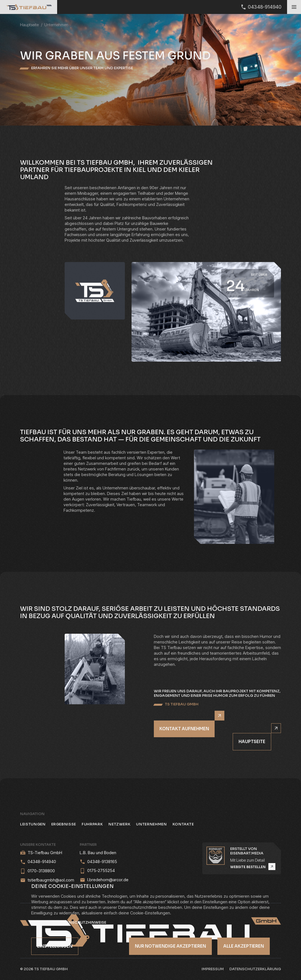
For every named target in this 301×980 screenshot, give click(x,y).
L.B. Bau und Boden (98, 853)
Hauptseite (29, 25)
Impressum (213, 969)
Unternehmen (151, 824)
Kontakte (183, 824)
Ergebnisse (64, 824)
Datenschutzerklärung (255, 969)
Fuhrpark (92, 824)
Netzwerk (119, 824)
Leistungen (33, 824)
